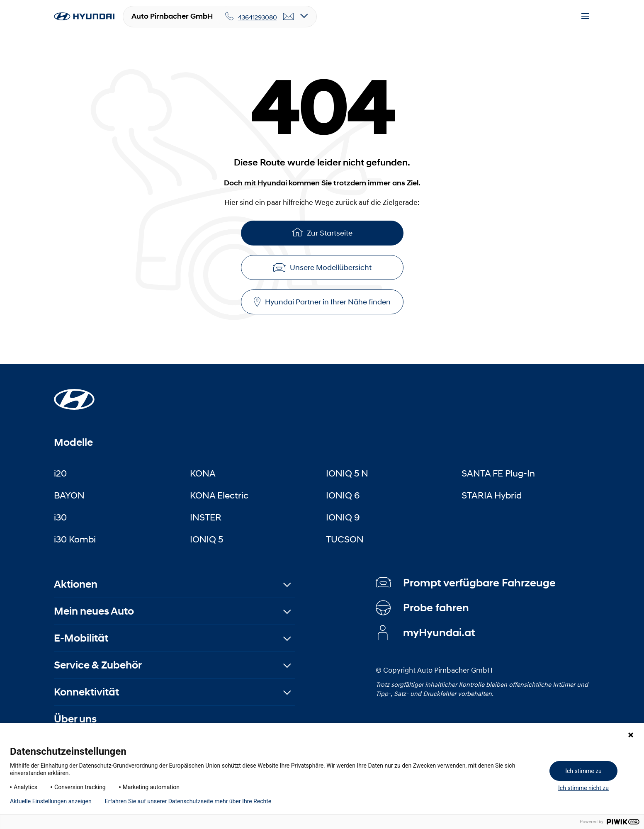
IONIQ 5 (207, 539)
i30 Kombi (75, 539)
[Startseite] (74, 394)
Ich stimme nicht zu (583, 788)
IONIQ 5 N (347, 473)
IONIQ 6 (343, 495)
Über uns (75, 719)
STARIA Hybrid (492, 495)
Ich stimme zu (583, 771)
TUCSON (345, 539)
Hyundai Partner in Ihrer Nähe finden (322, 302)
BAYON (69, 495)
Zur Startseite (322, 232)
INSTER (206, 517)
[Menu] (585, 17)
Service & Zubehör (98, 665)
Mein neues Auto (94, 611)
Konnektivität (86, 692)
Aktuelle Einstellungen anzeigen (51, 801)
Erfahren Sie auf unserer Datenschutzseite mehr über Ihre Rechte (188, 801)
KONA (203, 473)
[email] (289, 17)
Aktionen (76, 584)
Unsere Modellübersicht (322, 267)
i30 (60, 517)
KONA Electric (219, 495)
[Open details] (304, 16)
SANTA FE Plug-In (498, 473)
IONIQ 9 (343, 517)
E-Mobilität (81, 638)
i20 (60, 473)
